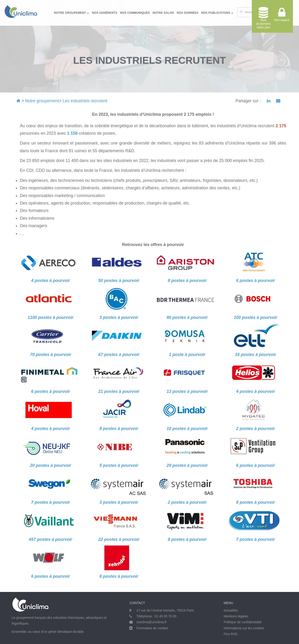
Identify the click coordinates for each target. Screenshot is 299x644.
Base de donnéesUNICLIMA (263, 18)
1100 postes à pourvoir (50, 317)
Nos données (188, 13)
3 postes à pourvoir (119, 317)
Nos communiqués (135, 13)
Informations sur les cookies (244, 628)
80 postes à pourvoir (187, 317)
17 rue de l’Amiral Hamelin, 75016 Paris (165, 610)
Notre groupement (72, 13)
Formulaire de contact (152, 628)
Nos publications (217, 13)
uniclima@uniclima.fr (151, 622)
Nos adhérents (105, 13)
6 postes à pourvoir (50, 391)
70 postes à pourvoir (50, 355)
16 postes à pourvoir (256, 355)
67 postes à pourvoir (119, 355)
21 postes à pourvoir (119, 391)
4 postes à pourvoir (256, 391)
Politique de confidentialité (243, 622)
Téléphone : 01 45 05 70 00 (156, 616)
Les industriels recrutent (85, 101)
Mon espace (282, 16)
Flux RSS (230, 634)
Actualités (231, 610)
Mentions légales (236, 616)
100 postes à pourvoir (256, 317)
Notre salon (163, 13)
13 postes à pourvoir (187, 391)
